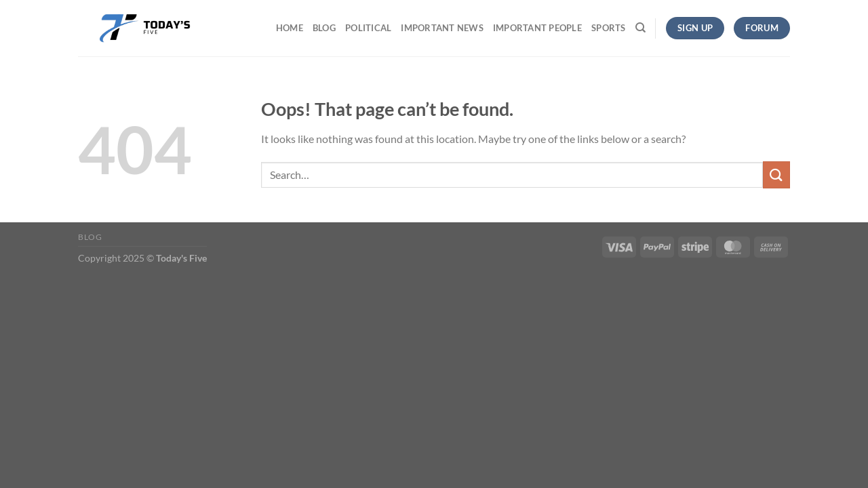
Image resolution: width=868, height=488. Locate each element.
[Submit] (776, 175)
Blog (324, 28)
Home (290, 28)
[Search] (640, 28)
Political (368, 28)
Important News (442, 28)
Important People (537, 28)
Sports (609, 28)
